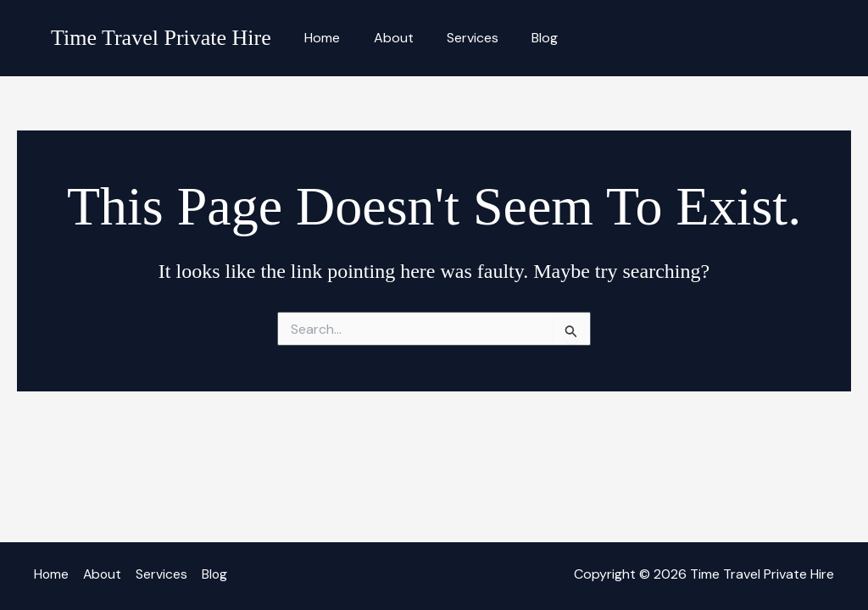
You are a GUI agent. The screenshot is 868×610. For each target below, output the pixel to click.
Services (457, 38)
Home (320, 38)
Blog (523, 38)
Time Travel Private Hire (161, 38)
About (384, 38)
